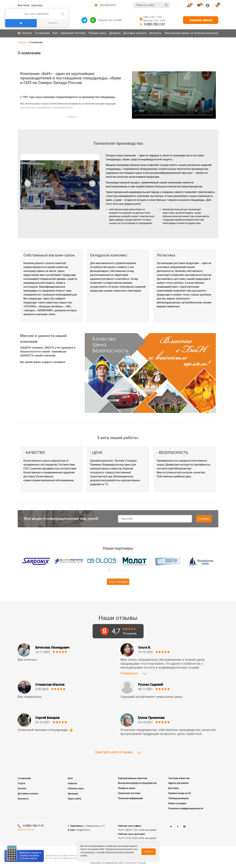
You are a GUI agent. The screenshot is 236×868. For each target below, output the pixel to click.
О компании (42, 33)
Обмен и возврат (177, 803)
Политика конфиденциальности (186, 808)
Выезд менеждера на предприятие (137, 783)
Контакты (155, 33)
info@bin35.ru (108, 5)
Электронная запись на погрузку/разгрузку (191, 33)
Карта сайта (74, 799)
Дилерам (115, 33)
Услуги (21, 783)
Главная (22, 42)
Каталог (25, 33)
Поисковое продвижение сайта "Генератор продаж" (118, 863)
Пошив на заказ (127, 788)
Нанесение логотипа (73, 33)
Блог (55, 33)
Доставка (173, 788)
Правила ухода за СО (180, 793)
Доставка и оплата (135, 33)
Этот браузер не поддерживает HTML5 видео (174, 95)
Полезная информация (131, 798)
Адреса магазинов (178, 783)
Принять (149, 852)
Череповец (37, 5)
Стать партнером (118, 582)
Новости (72, 783)
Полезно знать (98, 33)
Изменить (52, 23)
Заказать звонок (201, 20)
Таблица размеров (178, 798)
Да (21, 23)
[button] (106, 570)
